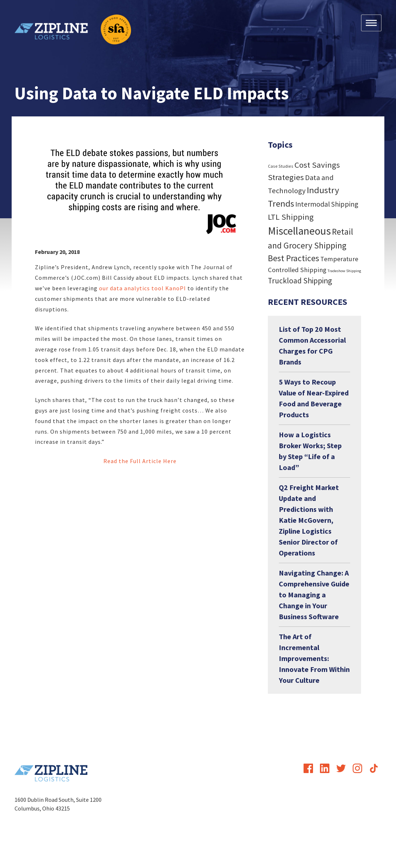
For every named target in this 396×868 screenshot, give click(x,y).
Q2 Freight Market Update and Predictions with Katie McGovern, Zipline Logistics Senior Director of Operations (309, 520)
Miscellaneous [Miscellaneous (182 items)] (299, 231)
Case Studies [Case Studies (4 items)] (281, 166)
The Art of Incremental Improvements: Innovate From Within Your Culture (314, 658)
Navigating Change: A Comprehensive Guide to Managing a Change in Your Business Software (314, 595)
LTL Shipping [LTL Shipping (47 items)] (291, 217)
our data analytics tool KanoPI (142, 288)
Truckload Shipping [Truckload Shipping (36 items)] (300, 281)
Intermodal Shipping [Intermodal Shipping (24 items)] (327, 204)
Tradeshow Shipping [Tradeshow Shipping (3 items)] (344, 271)
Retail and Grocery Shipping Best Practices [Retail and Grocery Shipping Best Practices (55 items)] (310, 245)
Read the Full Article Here (140, 461)
